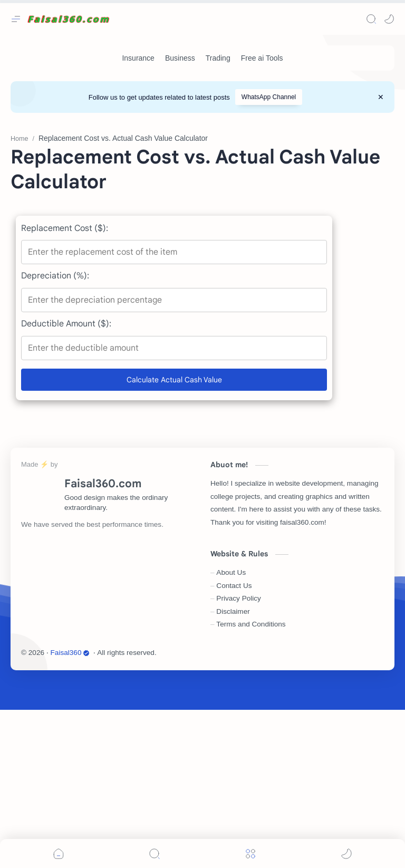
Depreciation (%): (55, 434)
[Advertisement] (202, 197)
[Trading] (218, 58)
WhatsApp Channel (269, 97)
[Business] (180, 58)
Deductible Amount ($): (66, 482)
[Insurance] (138, 58)
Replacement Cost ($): (65, 387)
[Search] (371, 19)
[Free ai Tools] (262, 58)
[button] (389, 19)
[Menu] (250, 853)
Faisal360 (70, 811)
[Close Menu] (381, 97)
